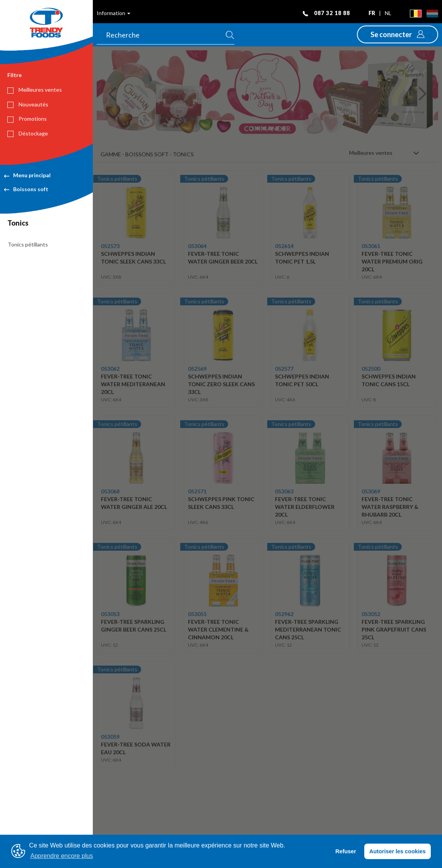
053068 (110, 491)
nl (388, 13)
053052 (371, 614)
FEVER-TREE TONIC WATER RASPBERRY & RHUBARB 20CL (390, 507)
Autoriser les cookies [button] (398, 851)
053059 (110, 737)
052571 (197, 491)
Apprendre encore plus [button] (62, 856)
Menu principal (27, 175)
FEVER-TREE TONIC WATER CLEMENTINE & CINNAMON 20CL (218, 629)
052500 (371, 369)
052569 (197, 369)
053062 (110, 369)
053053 (110, 614)
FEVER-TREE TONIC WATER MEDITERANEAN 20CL (133, 384)
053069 (371, 491)
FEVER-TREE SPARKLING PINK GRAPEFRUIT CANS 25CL (394, 629)
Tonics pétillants (28, 244)
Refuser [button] (346, 851)
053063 (284, 491)
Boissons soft (26, 189)
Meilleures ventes (35, 90)
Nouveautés (28, 104)
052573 (110, 246)
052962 (284, 614)
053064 (197, 246)
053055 (197, 614)
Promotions (27, 119)
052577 (284, 369)
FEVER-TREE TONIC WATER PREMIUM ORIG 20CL (392, 261)
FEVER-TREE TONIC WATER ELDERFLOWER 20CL (305, 507)
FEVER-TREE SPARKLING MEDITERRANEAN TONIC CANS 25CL (308, 629)
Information (113, 13)
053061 (371, 246)
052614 (284, 246)
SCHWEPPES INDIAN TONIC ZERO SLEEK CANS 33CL (221, 384)
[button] (398, 34)
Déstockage (28, 134)
